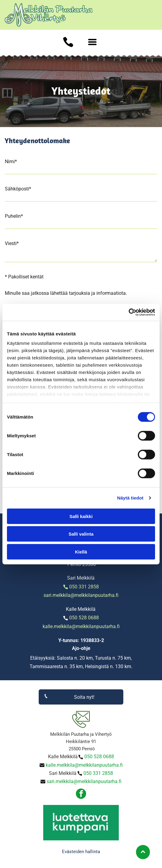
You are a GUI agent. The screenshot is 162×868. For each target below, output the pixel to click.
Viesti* (12, 243)
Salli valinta (81, 534)
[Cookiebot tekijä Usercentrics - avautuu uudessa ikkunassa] (129, 312)
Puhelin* (14, 216)
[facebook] (81, 794)
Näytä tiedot (130, 498)
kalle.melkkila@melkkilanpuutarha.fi (81, 626)
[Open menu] (92, 42)
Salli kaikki (81, 516)
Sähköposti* (18, 189)
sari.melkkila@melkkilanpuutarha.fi (81, 595)
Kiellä (81, 552)
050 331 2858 (84, 587)
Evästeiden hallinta (81, 852)
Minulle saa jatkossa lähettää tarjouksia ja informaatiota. (66, 293)
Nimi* (11, 161)
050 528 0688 (84, 618)
